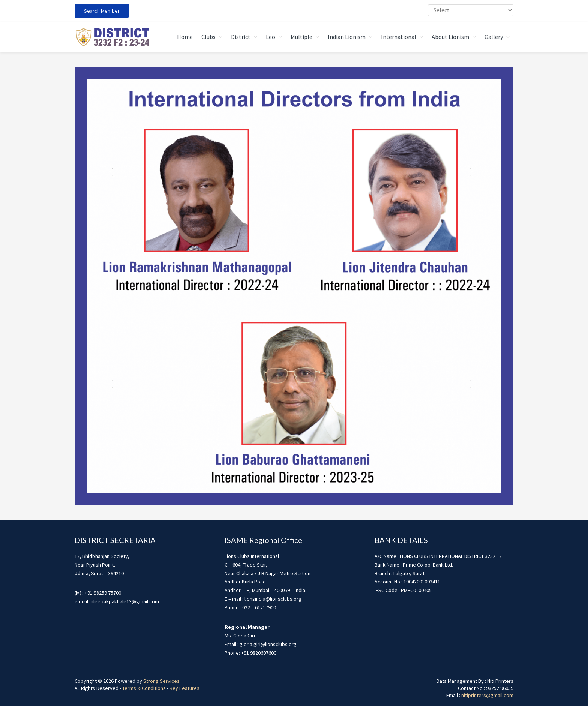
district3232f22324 (112, 37)
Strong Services (161, 681)
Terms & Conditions (144, 688)
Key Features (184, 688)
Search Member (102, 11)
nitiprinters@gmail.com (487, 695)
